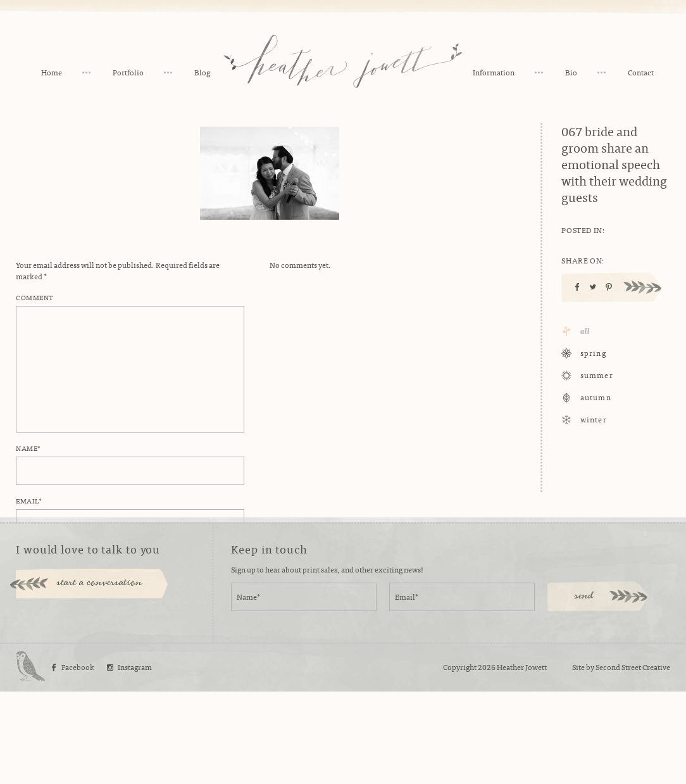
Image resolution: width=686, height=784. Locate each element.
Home (52, 72)
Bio (571, 72)
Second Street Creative (633, 759)
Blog (202, 72)
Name (28, 448)
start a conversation (100, 676)
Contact (641, 72)
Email (29, 500)
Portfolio (128, 72)
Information (494, 72)
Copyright (460, 759)
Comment (34, 297)
